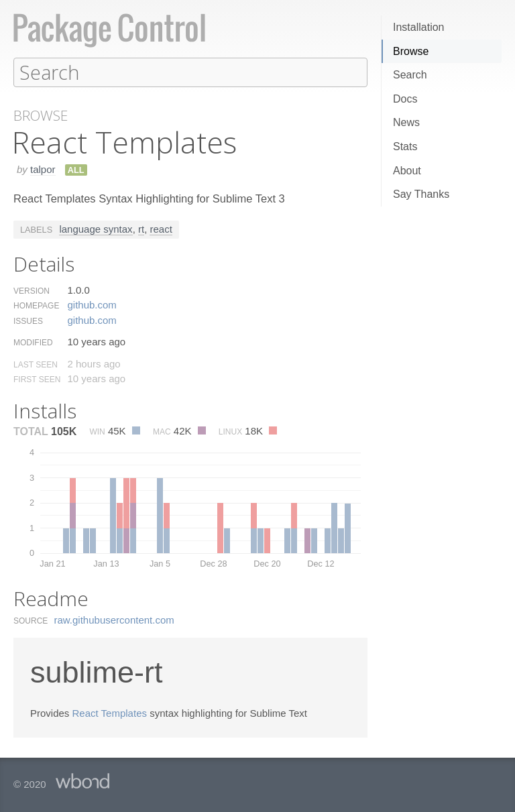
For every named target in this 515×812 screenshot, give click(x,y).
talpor (43, 169)
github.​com (92, 304)
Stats (405, 147)
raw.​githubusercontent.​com (114, 619)
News (406, 122)
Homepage (36, 305)
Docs (405, 99)
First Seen (37, 379)
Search (410, 75)
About (407, 171)
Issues (28, 321)
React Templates (110, 712)
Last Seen (36, 364)
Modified (33, 342)
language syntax (96, 228)
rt (141, 228)
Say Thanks (421, 194)
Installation (419, 27)
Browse (411, 51)
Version (32, 290)
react (161, 228)
